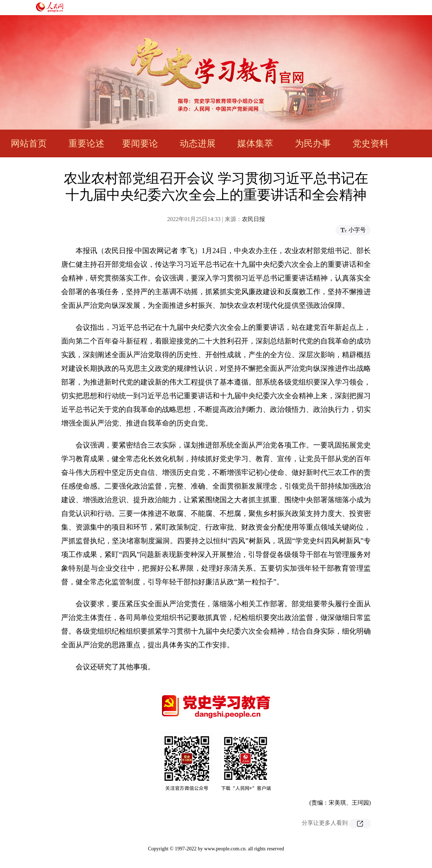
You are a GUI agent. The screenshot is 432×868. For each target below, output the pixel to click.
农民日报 (253, 219)
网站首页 (29, 143)
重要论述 (86, 143)
